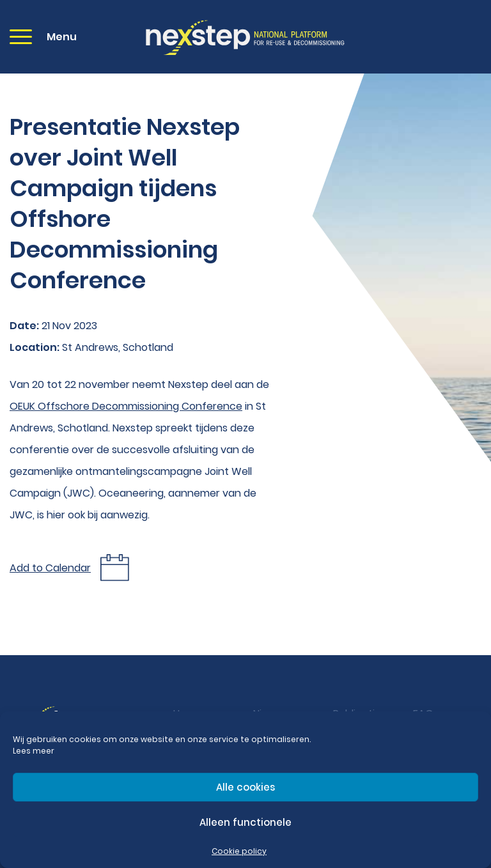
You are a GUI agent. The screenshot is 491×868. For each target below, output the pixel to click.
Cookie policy (239, 851)
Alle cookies (245, 787)
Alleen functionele (245, 822)
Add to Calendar (50, 568)
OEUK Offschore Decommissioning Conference (126, 406)
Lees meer (34, 751)
